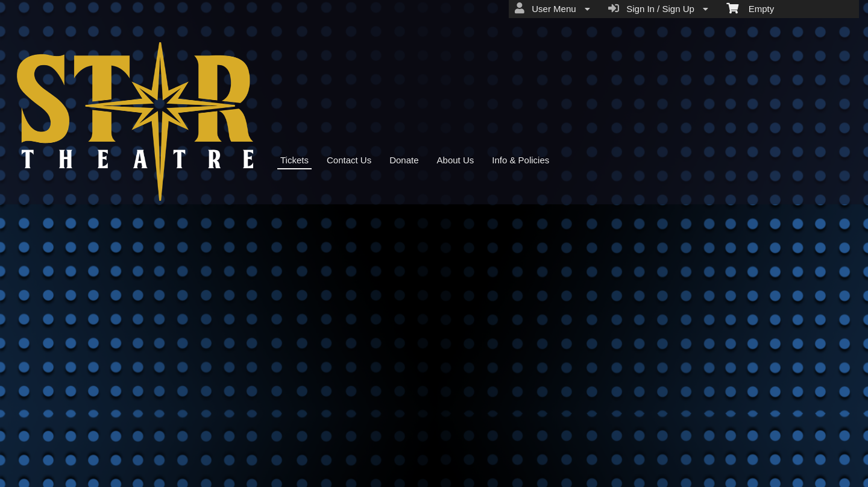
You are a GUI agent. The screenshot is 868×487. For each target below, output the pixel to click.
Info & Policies (520, 160)
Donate (404, 160)
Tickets (294, 160)
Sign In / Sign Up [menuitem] (658, 8)
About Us (456, 160)
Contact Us (349, 160)
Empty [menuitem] (750, 8)
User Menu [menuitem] (552, 8)
